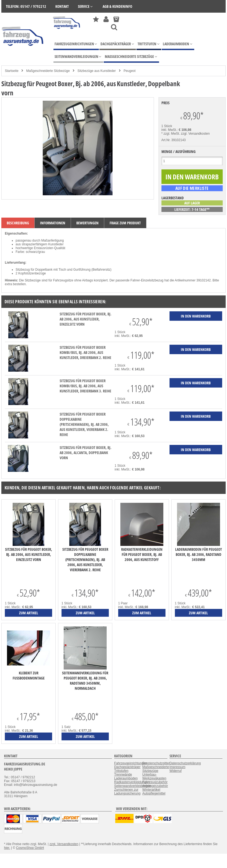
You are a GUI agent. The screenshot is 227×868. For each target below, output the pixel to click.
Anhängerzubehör (155, 786)
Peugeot (130, 71)
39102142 (203, 280)
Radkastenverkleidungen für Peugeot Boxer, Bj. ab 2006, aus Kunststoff (142, 554)
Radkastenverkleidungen (132, 782)
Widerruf (176, 771)
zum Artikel (29, 613)
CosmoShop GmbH (30, 848)
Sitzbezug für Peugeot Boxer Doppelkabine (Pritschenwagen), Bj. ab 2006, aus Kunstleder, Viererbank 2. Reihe (84, 424)
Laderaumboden (126, 778)
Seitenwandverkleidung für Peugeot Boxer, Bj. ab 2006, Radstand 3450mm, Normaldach (85, 681)
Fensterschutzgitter (156, 763)
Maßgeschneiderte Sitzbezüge (48, 71)
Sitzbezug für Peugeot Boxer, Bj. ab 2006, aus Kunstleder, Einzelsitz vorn (86, 319)
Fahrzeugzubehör (155, 782)
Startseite (12, 71)
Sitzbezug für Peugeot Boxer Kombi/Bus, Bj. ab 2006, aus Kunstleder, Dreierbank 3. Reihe (85, 386)
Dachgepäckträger (127, 767)
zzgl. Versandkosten (195, 134)
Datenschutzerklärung (185, 763)
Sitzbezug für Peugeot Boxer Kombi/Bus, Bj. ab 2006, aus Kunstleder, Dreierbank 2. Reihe (85, 352)
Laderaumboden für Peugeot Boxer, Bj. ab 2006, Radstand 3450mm (199, 554)
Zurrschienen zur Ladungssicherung (127, 792)
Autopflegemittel (154, 793)
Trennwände (123, 775)
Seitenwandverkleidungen (133, 786)
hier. (7, 848)
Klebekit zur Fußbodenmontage (29, 675)
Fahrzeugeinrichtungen (131, 763)
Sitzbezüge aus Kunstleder (97, 71)
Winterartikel (151, 790)
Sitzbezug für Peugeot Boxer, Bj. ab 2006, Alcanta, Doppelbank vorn (86, 453)
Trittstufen (121, 771)
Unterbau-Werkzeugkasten (154, 776)
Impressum (177, 767)
